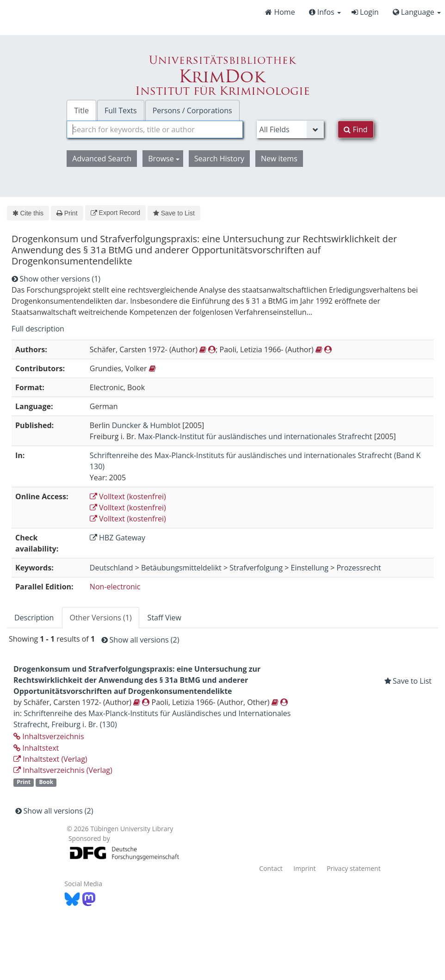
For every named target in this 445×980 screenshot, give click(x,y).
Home (280, 12)
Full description (38, 329)
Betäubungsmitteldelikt (181, 568)
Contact (271, 868)
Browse (164, 159)
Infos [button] (325, 12)
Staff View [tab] (164, 618)
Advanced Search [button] (102, 159)
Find (355, 129)
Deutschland (111, 568)
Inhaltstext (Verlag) (50, 759)
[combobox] (155, 129)
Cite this (28, 213)
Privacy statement (354, 868)
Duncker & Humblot (146, 425)
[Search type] (290, 129)
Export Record (115, 213)
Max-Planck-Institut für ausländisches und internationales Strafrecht (255, 436)
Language (417, 12)
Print (67, 213)
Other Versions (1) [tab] (100, 618)
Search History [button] (219, 159)
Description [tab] (34, 618)
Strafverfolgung (256, 568)
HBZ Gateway (117, 538)
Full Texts (121, 110)
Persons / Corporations (192, 110)
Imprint (304, 868)
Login (365, 12)
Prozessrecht (358, 568)
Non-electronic (115, 587)
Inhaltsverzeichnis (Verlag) (63, 770)
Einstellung (310, 568)
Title (81, 110)
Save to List (174, 213)
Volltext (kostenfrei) (128, 496)
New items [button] (279, 159)
